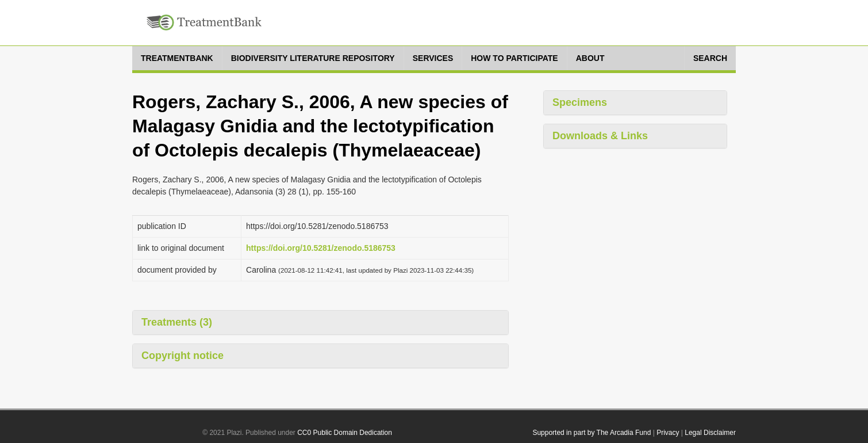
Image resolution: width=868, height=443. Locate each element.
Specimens (580, 102)
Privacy (668, 433)
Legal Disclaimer (710, 433)
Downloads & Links (600, 136)
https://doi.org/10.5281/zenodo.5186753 (321, 248)
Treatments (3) (177, 322)
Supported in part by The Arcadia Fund (592, 433)
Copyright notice (183, 356)
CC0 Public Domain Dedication (345, 433)
